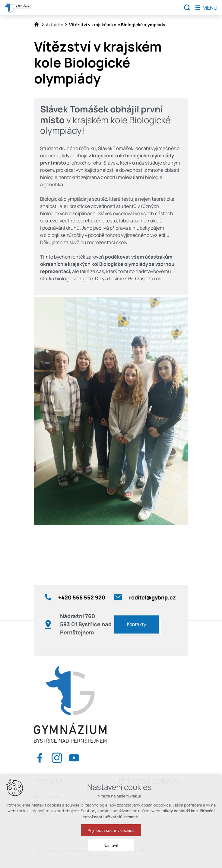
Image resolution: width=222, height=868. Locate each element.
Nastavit (111, 850)
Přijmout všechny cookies (111, 835)
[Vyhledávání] (187, 8)
